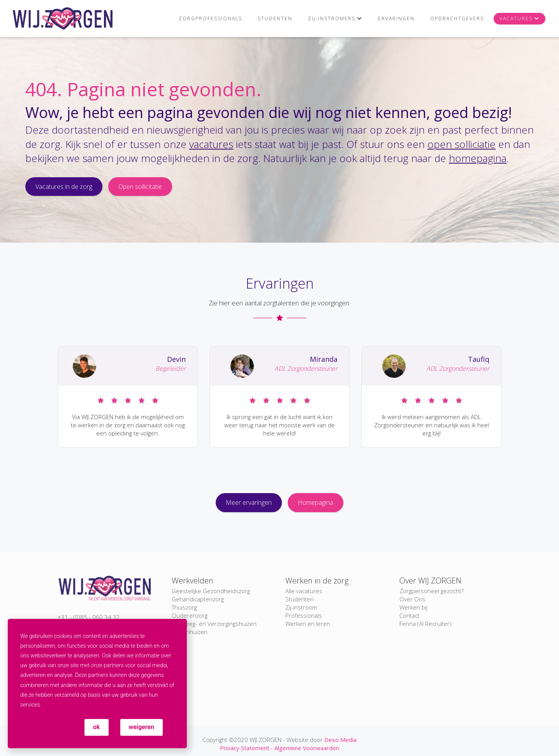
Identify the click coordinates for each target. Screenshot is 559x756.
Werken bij (413, 607)
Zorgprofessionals (210, 19)
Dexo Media (340, 740)
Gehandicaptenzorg (198, 599)
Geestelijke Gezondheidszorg (211, 591)
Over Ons (412, 599)
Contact (410, 615)
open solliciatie (461, 144)
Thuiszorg (184, 607)
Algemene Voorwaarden (307, 748)
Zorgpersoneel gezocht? (432, 591)
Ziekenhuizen (190, 632)
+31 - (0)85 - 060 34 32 (89, 617)
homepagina (478, 158)
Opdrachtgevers (457, 19)
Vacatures (516, 19)
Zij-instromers (332, 19)
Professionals (304, 615)
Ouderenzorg (190, 615)
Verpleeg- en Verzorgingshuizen (214, 624)
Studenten (275, 19)
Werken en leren (308, 624)
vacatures (211, 144)
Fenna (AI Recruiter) (425, 624)
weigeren (142, 727)
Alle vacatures (304, 591)
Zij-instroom (301, 607)
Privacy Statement (245, 748)
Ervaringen (396, 19)
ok (97, 727)
